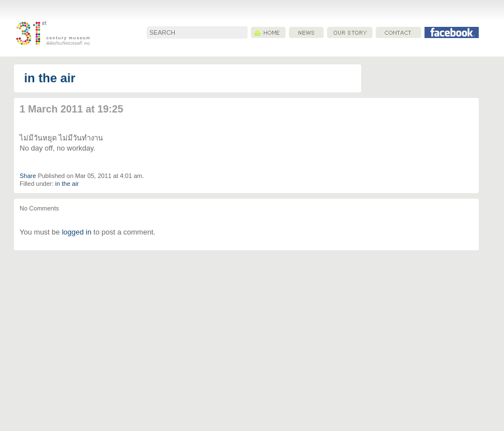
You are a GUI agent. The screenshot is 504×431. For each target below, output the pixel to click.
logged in (76, 232)
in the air (50, 78)
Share (28, 176)
